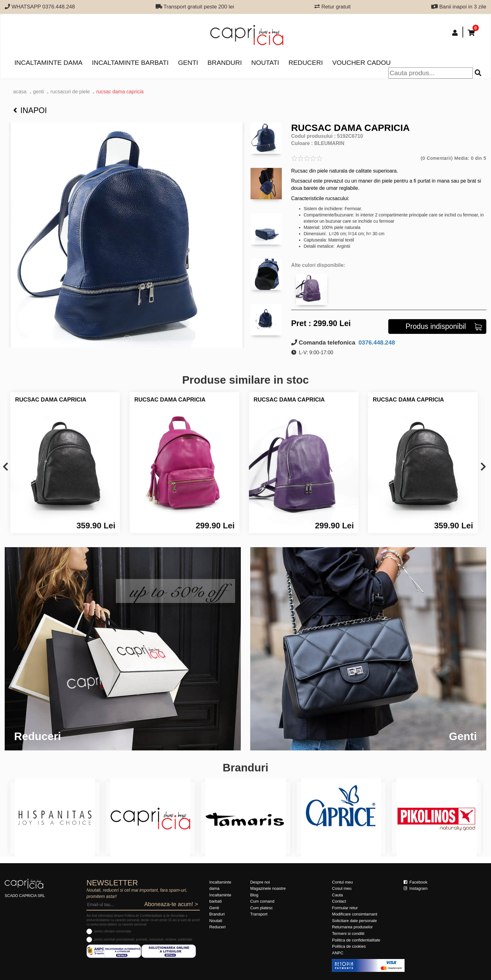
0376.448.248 (376, 342)
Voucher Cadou (362, 62)
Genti (188, 62)
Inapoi (30, 110)
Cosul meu (342, 888)
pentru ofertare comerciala (113, 931)
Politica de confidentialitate (356, 940)
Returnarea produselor (352, 927)
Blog (254, 895)
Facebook (416, 882)
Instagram (416, 888)
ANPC (338, 953)
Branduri (225, 62)
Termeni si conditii (348, 933)
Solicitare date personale (354, 921)
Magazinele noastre (268, 888)
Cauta (337, 895)
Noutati (265, 62)
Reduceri (306, 62)
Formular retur (345, 908)
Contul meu (342, 882)
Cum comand (262, 901)
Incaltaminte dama (48, 62)
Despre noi (260, 882)
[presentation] (5, 467)
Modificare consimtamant (355, 914)
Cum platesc (261, 908)
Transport (259, 914)
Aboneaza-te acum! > (171, 904)
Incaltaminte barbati (130, 62)
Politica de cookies (349, 946)
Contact (339, 901)
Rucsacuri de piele (70, 92)
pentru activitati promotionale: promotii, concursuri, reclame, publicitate (143, 939)
